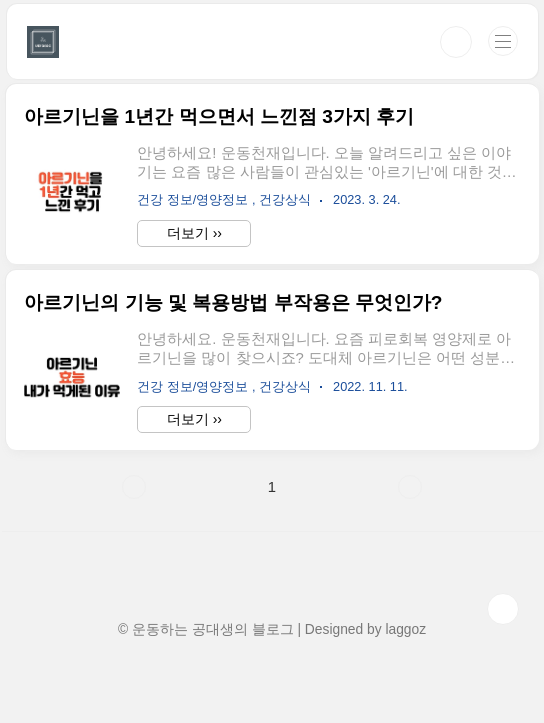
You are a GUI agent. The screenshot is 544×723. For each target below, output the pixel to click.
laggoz (405, 629)
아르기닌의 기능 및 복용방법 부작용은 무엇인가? (233, 302)
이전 (134, 487)
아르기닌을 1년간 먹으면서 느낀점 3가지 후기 (219, 116)
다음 (410, 487)
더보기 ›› (194, 233)
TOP (503, 609)
